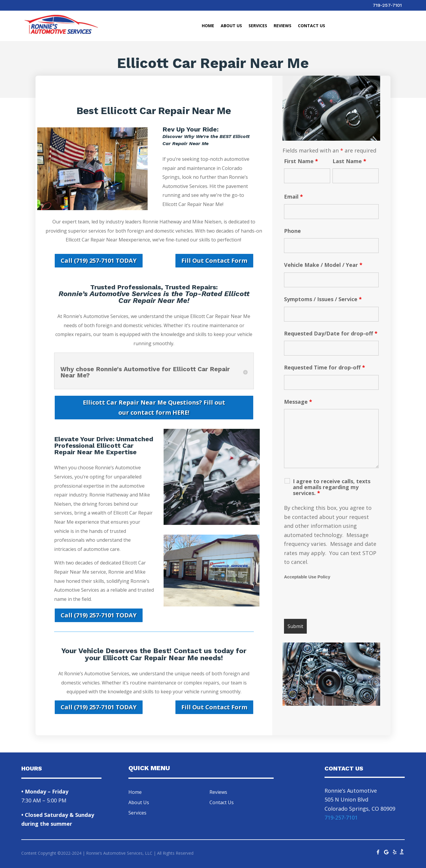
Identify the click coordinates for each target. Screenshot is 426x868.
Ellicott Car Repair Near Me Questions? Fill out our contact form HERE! (154, 407)
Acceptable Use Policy (307, 577)
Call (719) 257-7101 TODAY (99, 261)
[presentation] (329, 600)
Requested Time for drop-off (325, 367)
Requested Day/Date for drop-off (331, 333)
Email (293, 197)
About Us (231, 26)
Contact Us (312, 26)
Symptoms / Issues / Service (323, 299)
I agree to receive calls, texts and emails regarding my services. (332, 487)
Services (258, 26)
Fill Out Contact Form (214, 261)
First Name (301, 161)
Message (298, 402)
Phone (292, 231)
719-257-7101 (387, 5)
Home (208, 26)
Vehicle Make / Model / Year (323, 265)
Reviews (283, 26)
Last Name (349, 161)
